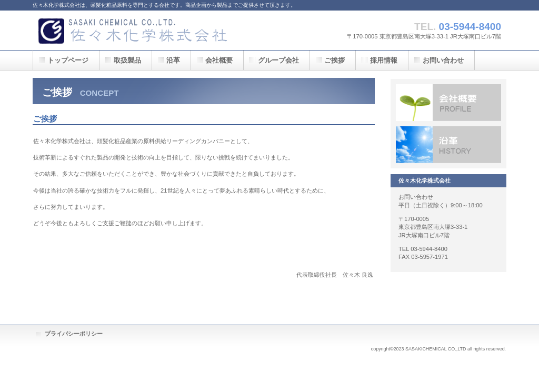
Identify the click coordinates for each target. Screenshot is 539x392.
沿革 (448, 145)
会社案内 (448, 103)
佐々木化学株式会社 (138, 30)
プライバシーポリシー (74, 334)
